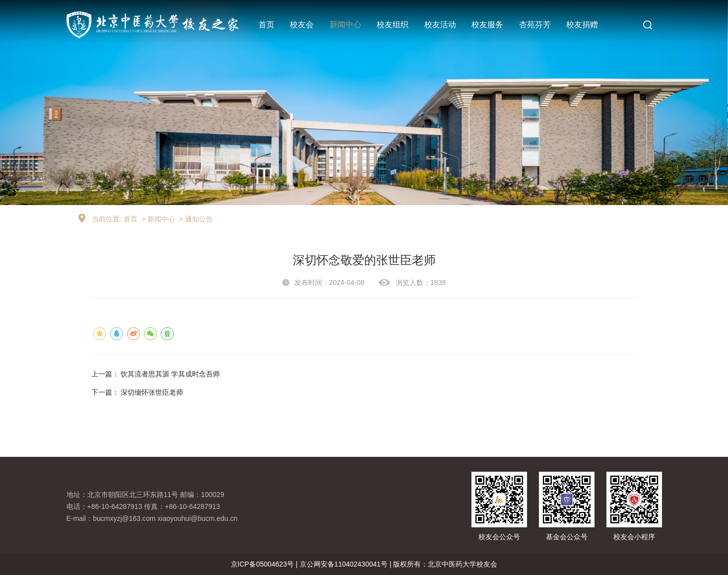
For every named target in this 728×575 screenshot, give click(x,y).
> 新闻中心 (157, 219)
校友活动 (440, 25)
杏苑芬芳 (535, 25)
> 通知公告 (195, 219)
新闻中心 (345, 25)
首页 (266, 25)
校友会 (302, 25)
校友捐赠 (582, 25)
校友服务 (487, 25)
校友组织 (393, 25)
